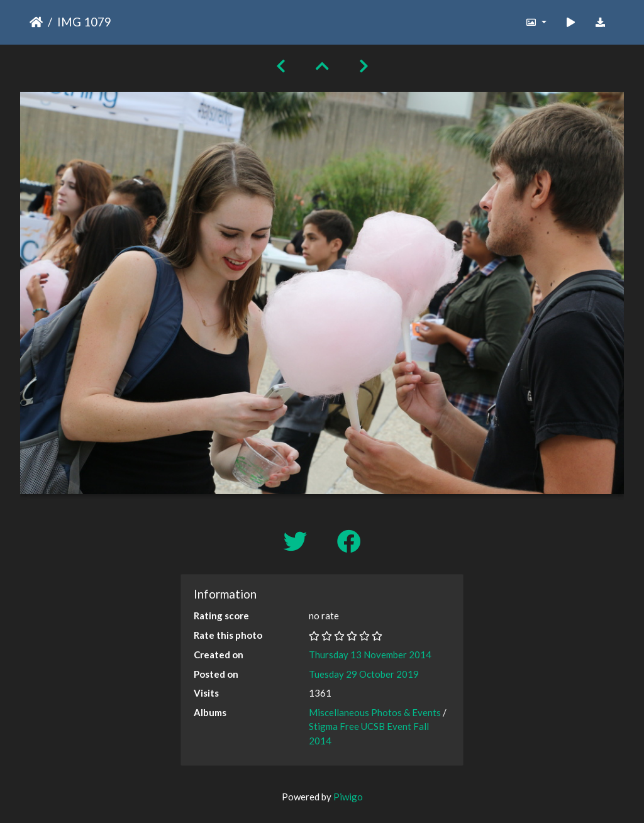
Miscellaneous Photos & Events (375, 712)
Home (36, 22)
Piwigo (348, 797)
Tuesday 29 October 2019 (364, 674)
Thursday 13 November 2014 (370, 655)
